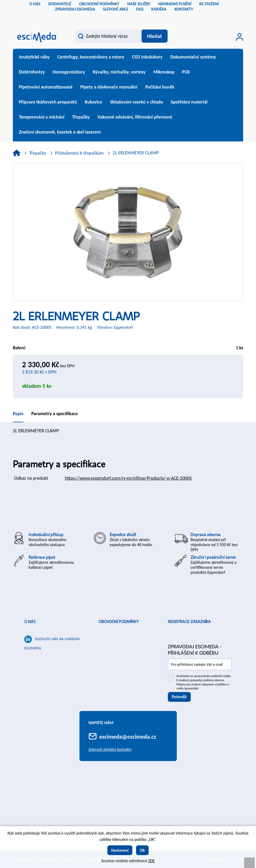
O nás (30, 622)
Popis (18, 414)
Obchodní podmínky (119, 622)
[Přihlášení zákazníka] (240, 37)
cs (124, 17)
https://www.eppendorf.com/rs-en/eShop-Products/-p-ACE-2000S (128, 478)
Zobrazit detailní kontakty (110, 749)
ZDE (151, 861)
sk (132, 17)
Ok (142, 850)
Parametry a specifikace (55, 414)
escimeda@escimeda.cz (128, 737)
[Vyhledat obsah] (154, 36)
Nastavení (120, 850)
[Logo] (37, 37)
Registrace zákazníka (189, 622)
